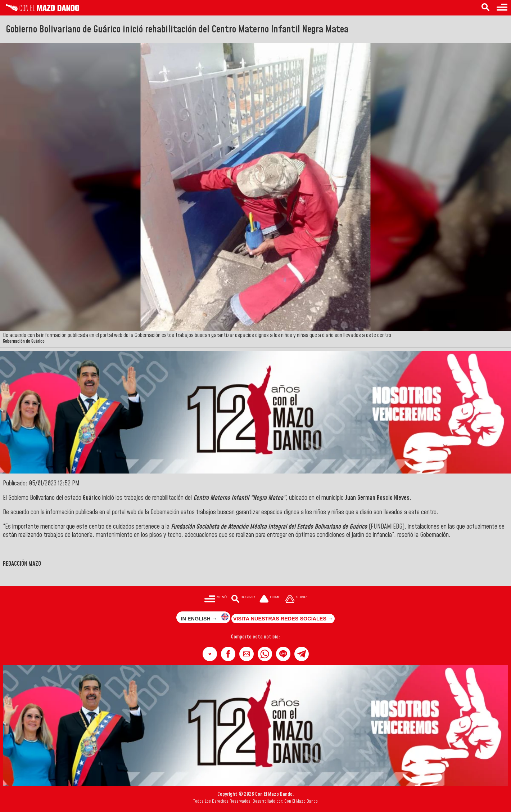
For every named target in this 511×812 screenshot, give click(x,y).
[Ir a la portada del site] (270, 599)
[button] (210, 654)
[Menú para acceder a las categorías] (502, 8)
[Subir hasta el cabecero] (296, 599)
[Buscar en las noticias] (485, 8)
